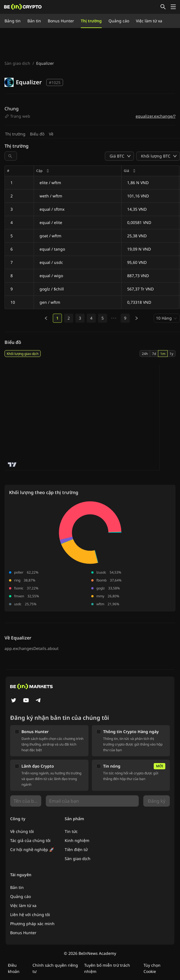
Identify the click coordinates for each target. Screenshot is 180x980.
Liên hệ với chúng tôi (30, 915)
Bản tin (34, 21)
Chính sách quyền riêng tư (55, 968)
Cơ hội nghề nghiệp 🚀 (32, 849)
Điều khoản (14, 968)
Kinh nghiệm (77, 840)
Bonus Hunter (61, 21)
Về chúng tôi (22, 831)
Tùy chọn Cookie (152, 968)
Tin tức (71, 831)
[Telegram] (38, 701)
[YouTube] (26, 701)
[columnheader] (78, 171)
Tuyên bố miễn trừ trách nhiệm (107, 968)
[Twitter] (14, 701)
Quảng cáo (119, 21)
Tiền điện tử (76, 849)
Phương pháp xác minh (32, 924)
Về (51, 134)
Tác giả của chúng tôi (30, 840)
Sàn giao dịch (17, 63)
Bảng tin (13, 21)
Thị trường (91, 21)
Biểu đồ (37, 134)
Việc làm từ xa (149, 21)
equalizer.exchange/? (156, 116)
